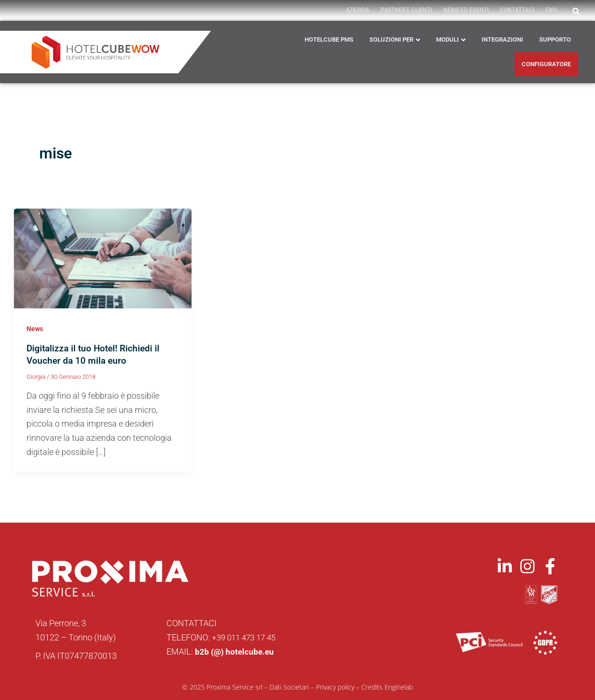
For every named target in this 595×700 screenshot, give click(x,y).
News (35, 329)
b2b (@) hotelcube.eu (235, 651)
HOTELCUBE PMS (329, 39)
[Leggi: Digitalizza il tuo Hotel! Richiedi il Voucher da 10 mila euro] (103, 258)
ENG (551, 10)
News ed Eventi (466, 10)
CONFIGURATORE (546, 64)
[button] (576, 11)
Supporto (555, 39)
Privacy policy (335, 687)
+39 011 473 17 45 (246, 637)
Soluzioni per (391, 39)
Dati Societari (289, 687)
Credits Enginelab (387, 687)
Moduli (447, 39)
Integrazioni (502, 39)
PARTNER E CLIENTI (406, 10)
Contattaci (517, 10)
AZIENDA (358, 10)
